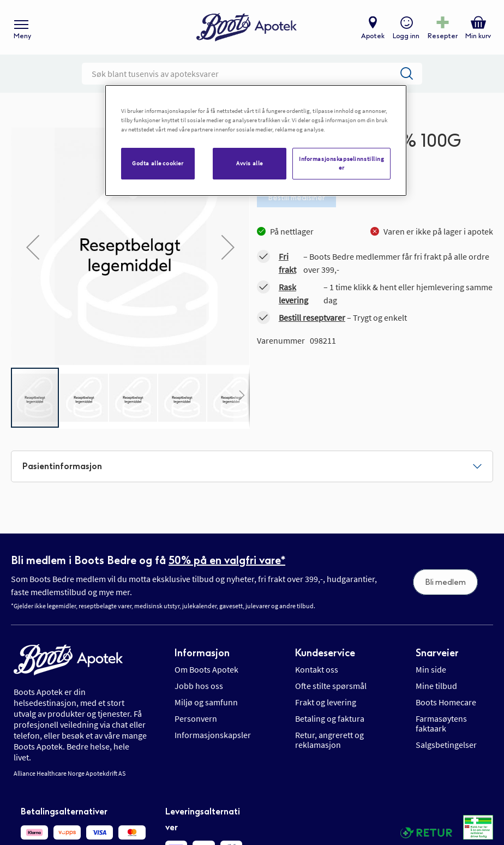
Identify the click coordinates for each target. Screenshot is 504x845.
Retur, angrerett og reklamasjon (329, 740)
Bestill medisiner (296, 198)
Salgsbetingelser (446, 745)
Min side (431, 669)
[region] (256, 140)
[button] (33, 247)
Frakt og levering (326, 702)
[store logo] (247, 28)
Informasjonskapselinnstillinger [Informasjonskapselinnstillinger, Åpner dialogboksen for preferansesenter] (342, 163)
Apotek (373, 36)
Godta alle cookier (158, 163)
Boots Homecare (446, 702)
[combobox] (252, 74)
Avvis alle (250, 163)
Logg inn (406, 36)
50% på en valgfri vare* (227, 560)
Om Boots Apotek (206, 669)
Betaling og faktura (330, 718)
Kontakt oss (317, 669)
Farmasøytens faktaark (441, 723)
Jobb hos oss (199, 686)
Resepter (443, 36)
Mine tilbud (436, 686)
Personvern (196, 718)
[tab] (252, 466)
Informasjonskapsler (213, 735)
